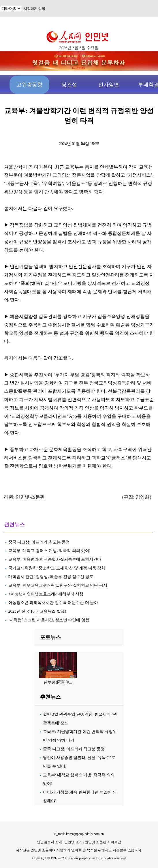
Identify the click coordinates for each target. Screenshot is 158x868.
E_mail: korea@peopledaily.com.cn (79, 834)
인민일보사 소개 (49, 842)
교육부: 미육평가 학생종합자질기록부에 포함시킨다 (55, 559)
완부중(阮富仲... (58, 682)
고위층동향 (29, 85)
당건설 (69, 85)
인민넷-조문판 (30, 497)
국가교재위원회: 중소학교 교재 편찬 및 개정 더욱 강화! (58, 568)
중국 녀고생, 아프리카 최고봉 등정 (39, 542)
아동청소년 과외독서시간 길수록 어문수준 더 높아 (53, 603)
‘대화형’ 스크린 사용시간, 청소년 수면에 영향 (49, 620)
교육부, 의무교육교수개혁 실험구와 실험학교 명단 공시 (58, 585)
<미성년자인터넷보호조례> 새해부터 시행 (46, 594)
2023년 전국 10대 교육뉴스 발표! (37, 611)
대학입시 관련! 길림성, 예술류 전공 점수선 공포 (51, 577)
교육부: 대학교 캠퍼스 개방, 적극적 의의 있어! (49, 551)
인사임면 (109, 85)
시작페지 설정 (34, 9)
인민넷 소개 (73, 842)
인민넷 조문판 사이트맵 (103, 842)
